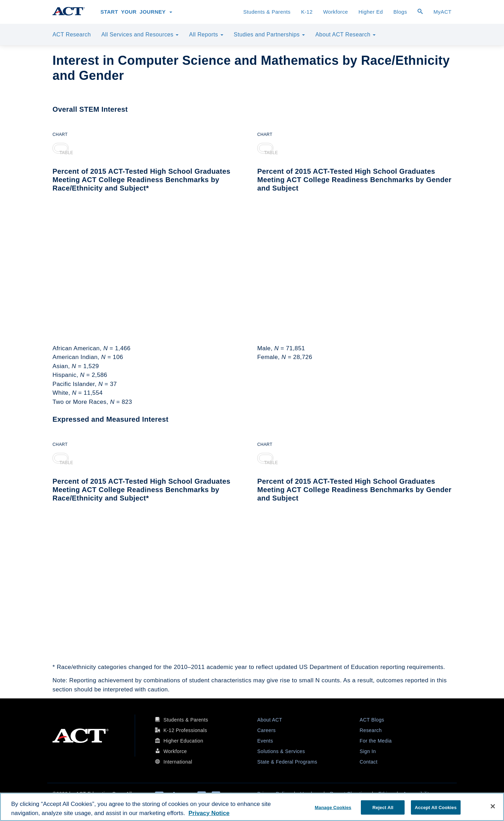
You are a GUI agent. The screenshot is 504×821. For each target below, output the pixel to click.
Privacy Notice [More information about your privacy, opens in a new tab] (209, 813)
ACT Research (72, 35)
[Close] (493, 806)
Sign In (368, 751)
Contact (369, 762)
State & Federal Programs (287, 762)
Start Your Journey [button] (136, 12)
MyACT (442, 12)
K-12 (307, 12)
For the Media (376, 741)
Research (371, 730)
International (178, 762)
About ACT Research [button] (345, 35)
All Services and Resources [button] (140, 35)
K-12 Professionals (185, 730)
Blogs (400, 12)
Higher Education (183, 741)
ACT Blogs (372, 720)
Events (265, 741)
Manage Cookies (333, 807)
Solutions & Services (281, 751)
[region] (252, 807)
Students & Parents (267, 12)
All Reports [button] (206, 35)
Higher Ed (371, 12)
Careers (267, 730)
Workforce (335, 12)
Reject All (383, 807)
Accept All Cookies (436, 807)
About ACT (270, 720)
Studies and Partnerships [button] (269, 35)
